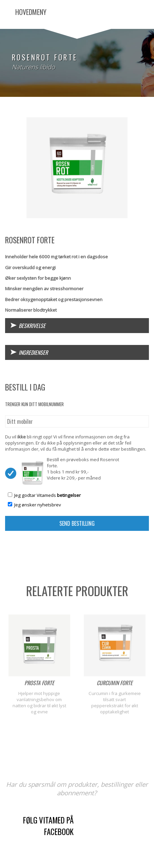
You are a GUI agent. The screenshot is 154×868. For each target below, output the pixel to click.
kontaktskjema (115, 837)
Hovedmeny (31, 12)
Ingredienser (33, 352)
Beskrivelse (32, 326)
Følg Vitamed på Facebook (48, 826)
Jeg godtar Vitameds (47, 495)
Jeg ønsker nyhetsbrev (38, 505)
